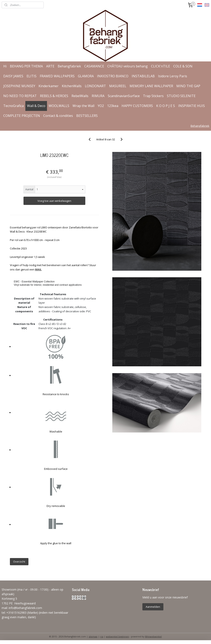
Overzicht (19, 562)
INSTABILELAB (143, 76)
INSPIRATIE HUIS (192, 106)
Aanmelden (153, 607)
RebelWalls (80, 96)
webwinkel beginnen (117, 636)
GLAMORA (86, 76)
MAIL (38, 269)
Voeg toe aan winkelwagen (54, 201)
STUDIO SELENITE (181, 96)
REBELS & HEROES (54, 96)
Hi (5, 66)
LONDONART (95, 86)
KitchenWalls (72, 86)
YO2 (101, 106)
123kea (113, 106)
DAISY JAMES (13, 76)
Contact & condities (58, 116)
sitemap (93, 636)
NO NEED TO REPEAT (20, 96)
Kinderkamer (49, 86)
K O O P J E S (166, 106)
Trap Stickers (153, 96)
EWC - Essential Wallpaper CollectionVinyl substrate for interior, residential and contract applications (48, 283)
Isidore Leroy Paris (173, 76)
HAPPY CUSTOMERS (137, 106)
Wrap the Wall (83, 106)
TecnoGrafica (13, 106)
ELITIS (32, 76)
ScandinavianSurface (124, 96)
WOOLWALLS (59, 106)
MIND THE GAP (188, 86)
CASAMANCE (94, 66)
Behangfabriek (69, 66)
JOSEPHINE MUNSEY (19, 86)
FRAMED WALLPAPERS (57, 76)
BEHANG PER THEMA (26, 66)
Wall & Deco (36, 106)
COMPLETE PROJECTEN (22, 116)
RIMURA (98, 96)
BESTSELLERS (87, 116)
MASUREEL (118, 86)
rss (102, 636)
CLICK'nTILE (161, 66)
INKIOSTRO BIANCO (113, 76)
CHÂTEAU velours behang (128, 66)
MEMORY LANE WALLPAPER (151, 86)
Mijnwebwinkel (153, 636)
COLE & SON (183, 66)
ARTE (50, 66)
